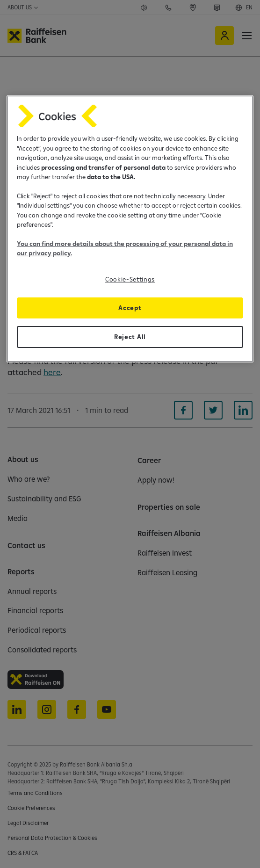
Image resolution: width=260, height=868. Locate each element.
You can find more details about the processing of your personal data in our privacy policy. (125, 248)
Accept (130, 307)
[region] (130, 229)
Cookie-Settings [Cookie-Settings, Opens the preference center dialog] (130, 279)
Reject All (130, 336)
